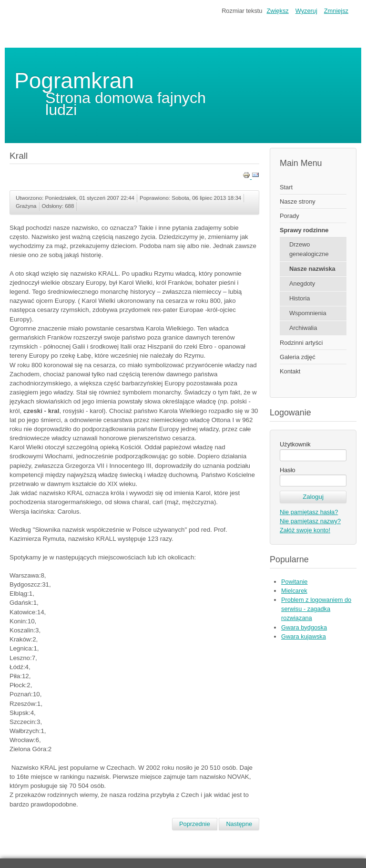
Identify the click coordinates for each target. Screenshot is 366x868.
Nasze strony (298, 201)
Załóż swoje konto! (305, 530)
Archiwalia (303, 328)
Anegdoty (302, 284)
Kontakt (290, 371)
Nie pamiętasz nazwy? (310, 521)
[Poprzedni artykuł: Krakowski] (195, 824)
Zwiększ (277, 11)
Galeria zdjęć (298, 357)
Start (286, 187)
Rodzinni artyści (301, 343)
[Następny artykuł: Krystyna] (239, 824)
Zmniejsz (336, 11)
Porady (290, 216)
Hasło (288, 470)
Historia (300, 298)
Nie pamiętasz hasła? (309, 512)
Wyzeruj (306, 11)
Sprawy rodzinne (304, 230)
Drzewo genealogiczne (309, 249)
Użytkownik (295, 444)
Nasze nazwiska (312, 269)
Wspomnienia (308, 313)
